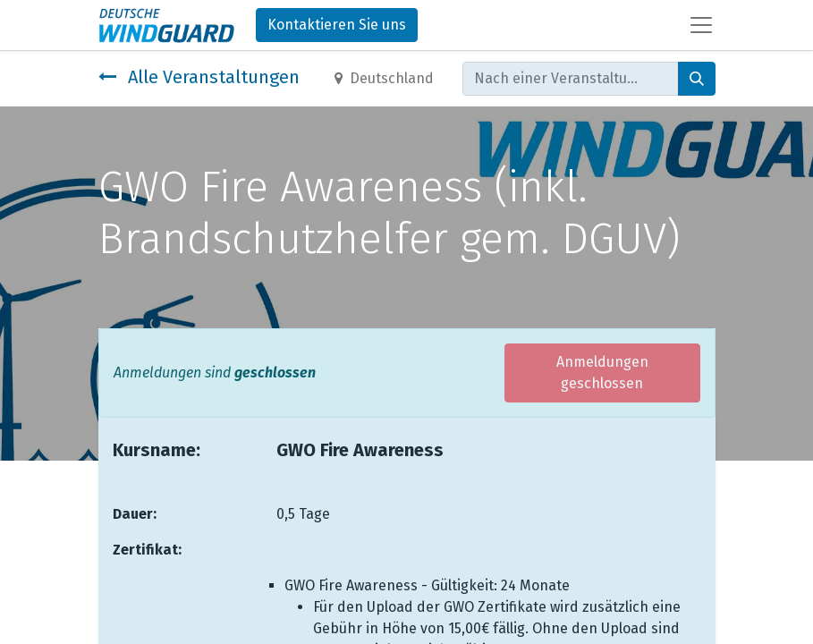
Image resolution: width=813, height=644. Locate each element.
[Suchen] (697, 79)
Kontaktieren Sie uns (337, 25)
